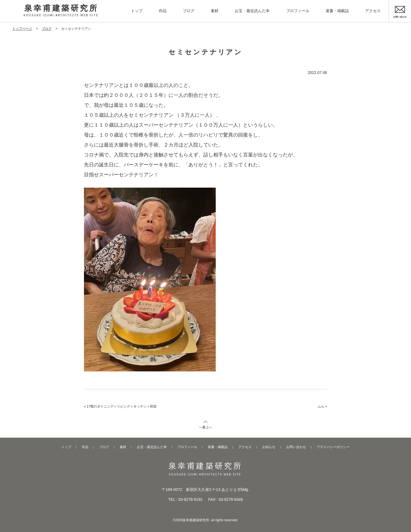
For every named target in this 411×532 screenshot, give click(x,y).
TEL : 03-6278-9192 (185, 499)
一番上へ (205, 427)
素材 (215, 11)
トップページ (22, 29)
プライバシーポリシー (333, 447)
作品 (163, 11)
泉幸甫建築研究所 (61, 10)
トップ (137, 11)
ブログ (189, 11)
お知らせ (269, 447)
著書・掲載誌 (337, 11)
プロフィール (298, 11)
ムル (321, 406)
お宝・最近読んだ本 (252, 11)
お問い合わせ (296, 447)
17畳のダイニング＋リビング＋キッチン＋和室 (122, 406)
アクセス (373, 11)
